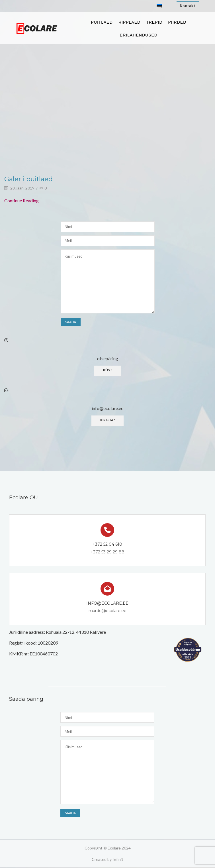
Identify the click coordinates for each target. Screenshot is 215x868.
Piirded (177, 22)
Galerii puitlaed (30, 179)
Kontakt (188, 6)
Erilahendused (139, 35)
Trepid (154, 22)
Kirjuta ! (107, 420)
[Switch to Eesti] (159, 6)
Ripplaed (129, 22)
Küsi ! (107, 370)
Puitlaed (102, 22)
